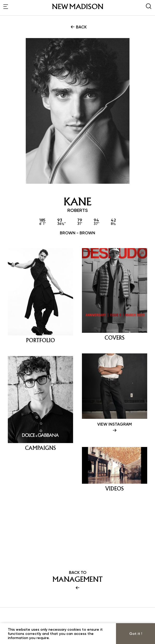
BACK (78, 27)
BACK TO (77, 580)
